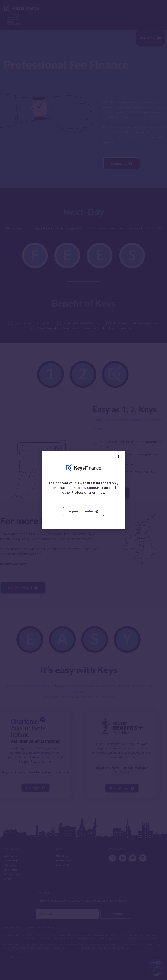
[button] (120, 456)
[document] (83, 490)
